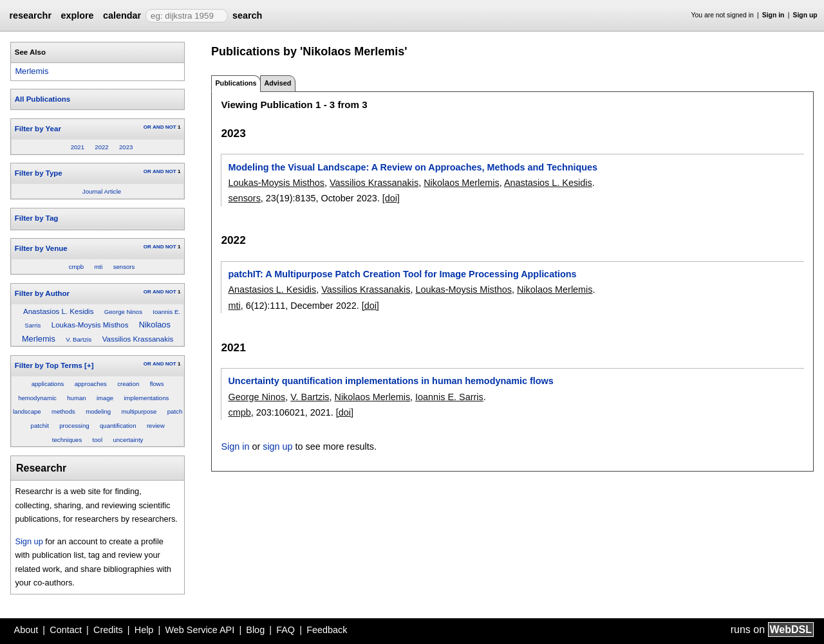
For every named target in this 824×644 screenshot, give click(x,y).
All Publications (42, 99)
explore (77, 15)
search (247, 15)
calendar (122, 15)
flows (157, 384)
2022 (101, 147)
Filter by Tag (37, 218)
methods (63, 411)
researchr (30, 15)
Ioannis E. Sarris (449, 397)
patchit (40, 426)
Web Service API (200, 630)
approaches (91, 384)
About (26, 630)
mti (99, 267)
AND (158, 127)
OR (147, 127)
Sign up (805, 15)
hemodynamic (37, 398)
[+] (89, 365)
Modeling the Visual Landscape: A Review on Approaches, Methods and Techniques (413, 167)
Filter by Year (38, 129)
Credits (108, 630)
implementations (146, 398)
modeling (98, 411)
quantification (118, 426)
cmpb (76, 267)
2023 (126, 147)
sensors (124, 267)
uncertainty (128, 440)
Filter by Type (39, 173)
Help (144, 630)
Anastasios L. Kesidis (58, 311)
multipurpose (139, 411)
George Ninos (123, 312)
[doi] (391, 198)
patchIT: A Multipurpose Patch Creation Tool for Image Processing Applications (402, 274)
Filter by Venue (41, 248)
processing (74, 426)
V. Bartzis (79, 339)
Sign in (773, 15)
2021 (78, 147)
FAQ (286, 630)
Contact (66, 630)
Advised (277, 83)
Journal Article (102, 191)
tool (98, 440)
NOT (171, 127)
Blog (255, 630)
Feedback (327, 630)
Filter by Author (42, 293)
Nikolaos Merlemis (462, 183)
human (76, 398)
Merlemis (32, 71)
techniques (67, 440)
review (156, 426)
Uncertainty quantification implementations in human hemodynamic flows (390, 381)
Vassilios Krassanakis (138, 339)
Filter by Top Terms (49, 365)
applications (48, 384)
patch (175, 411)
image (105, 398)
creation (128, 384)
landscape (27, 411)
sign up (277, 446)
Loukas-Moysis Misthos (90, 325)
